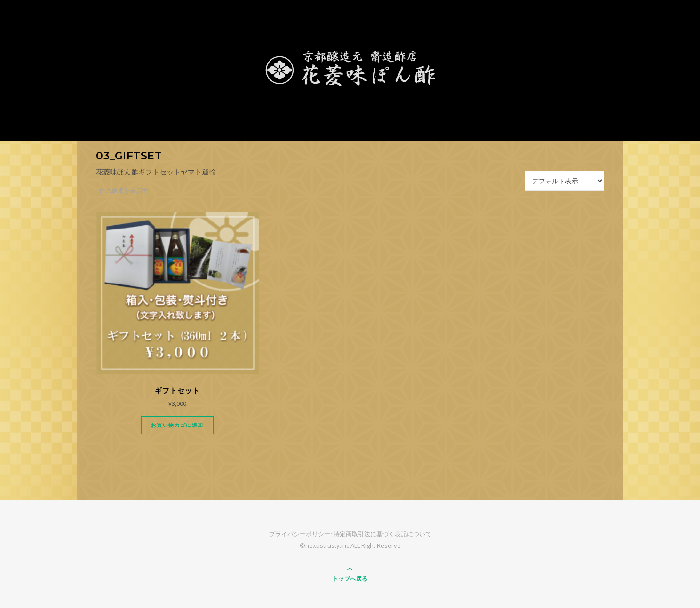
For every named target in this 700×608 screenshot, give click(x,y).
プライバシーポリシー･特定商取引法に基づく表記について (350, 534)
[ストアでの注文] (565, 181)
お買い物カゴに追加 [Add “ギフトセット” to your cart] (177, 425)
